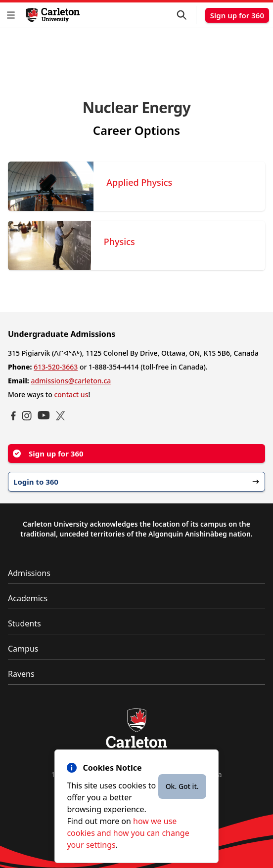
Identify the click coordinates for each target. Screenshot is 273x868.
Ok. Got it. (182, 786)
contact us (71, 394)
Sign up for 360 (237, 15)
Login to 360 (136, 482)
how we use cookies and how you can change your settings (128, 833)
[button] (13, 15)
